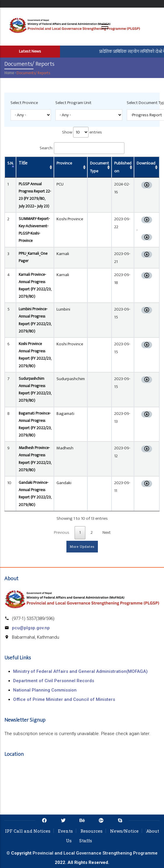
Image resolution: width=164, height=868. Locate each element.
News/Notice (124, 831)
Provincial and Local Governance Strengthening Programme (95, 853)
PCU (60, 184)
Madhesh (65, 448)
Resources (91, 831)
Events (65, 831)
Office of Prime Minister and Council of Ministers (64, 699)
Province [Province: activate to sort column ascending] (64, 163)
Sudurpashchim (71, 379)
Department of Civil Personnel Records (54, 681)
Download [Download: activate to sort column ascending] (146, 163)
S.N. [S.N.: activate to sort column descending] (10, 163)
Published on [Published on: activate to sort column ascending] (123, 167)
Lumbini (63, 309)
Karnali (63, 254)
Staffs (86, 841)
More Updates (82, 546)
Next (107, 532)
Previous (62, 532)
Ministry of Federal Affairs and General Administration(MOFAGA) (80, 671)
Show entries (82, 132)
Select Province (24, 103)
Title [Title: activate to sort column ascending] (23, 163)
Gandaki (64, 483)
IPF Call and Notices (28, 831)
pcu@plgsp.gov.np (31, 628)
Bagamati (65, 414)
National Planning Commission (45, 690)
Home (9, 73)
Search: (82, 148)
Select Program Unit (73, 103)
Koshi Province (70, 219)
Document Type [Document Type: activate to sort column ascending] (99, 167)
